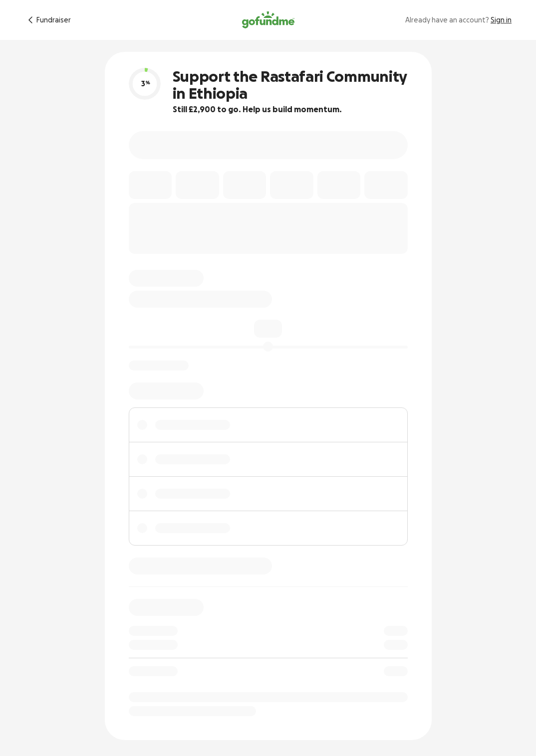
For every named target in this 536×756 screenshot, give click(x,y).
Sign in (501, 20)
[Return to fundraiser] (48, 20)
